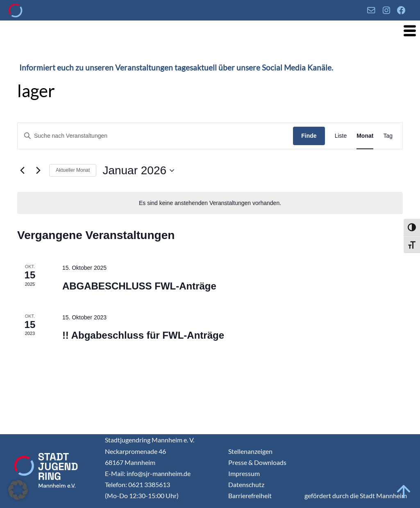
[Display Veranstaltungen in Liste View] (341, 136)
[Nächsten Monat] (38, 171)
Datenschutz (246, 484)
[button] (18, 490)
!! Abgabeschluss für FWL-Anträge (143, 335)
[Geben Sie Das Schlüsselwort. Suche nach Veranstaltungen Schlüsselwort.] (155, 136)
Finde (309, 136)
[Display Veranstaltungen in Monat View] (365, 136)
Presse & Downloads (257, 462)
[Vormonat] (22, 171)
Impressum (244, 473)
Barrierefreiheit (250, 495)
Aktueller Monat (73, 170)
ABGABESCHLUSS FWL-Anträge (139, 286)
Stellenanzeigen (250, 451)
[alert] (210, 203)
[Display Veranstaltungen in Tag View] (388, 136)
